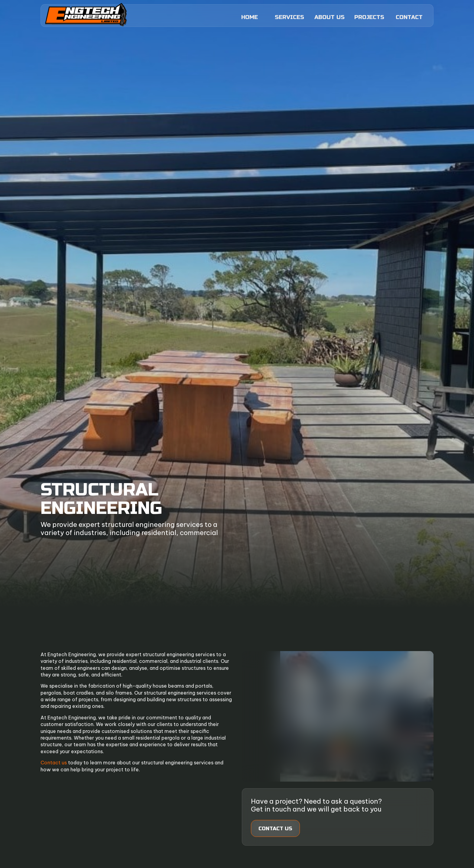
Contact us (54, 763)
